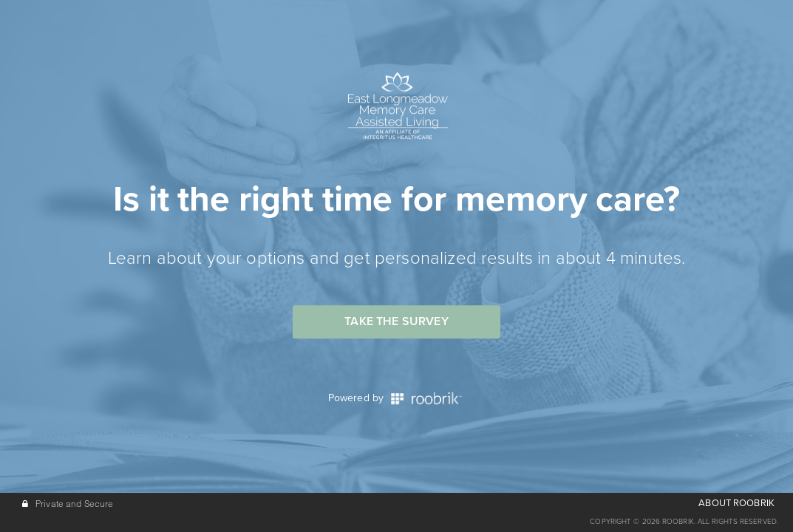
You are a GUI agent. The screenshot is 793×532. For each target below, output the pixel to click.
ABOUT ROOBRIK (736, 503)
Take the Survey (396, 321)
